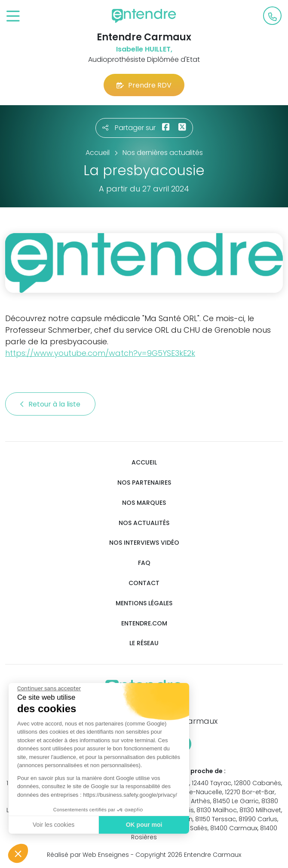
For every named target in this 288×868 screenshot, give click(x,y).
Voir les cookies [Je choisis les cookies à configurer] (53, 825)
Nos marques (144, 503)
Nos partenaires (144, 483)
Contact (144, 583)
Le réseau (144, 643)
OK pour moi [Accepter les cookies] (144, 825)
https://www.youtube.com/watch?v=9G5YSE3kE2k (100, 353)
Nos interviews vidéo (144, 543)
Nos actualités (144, 523)
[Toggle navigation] (13, 17)
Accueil (144, 463)
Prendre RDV (144, 85)
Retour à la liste (50, 404)
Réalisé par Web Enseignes (88, 855)
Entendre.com (144, 624)
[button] (18, 853)
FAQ (144, 563)
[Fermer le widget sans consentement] (49, 689)
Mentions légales (144, 603)
